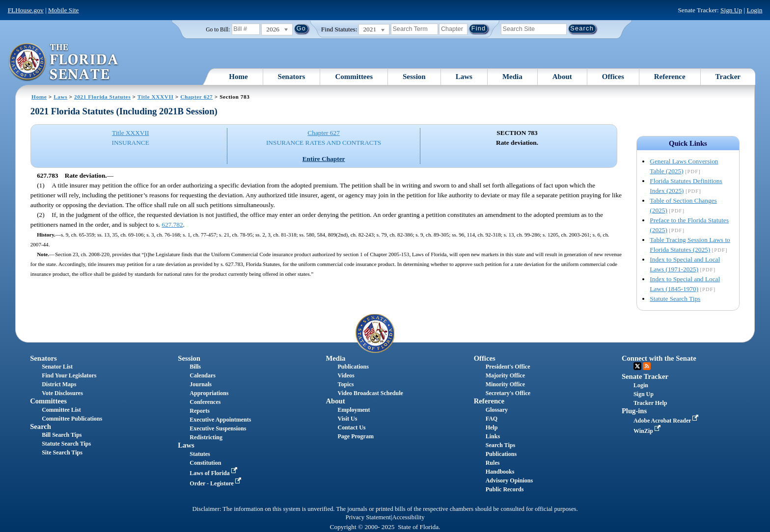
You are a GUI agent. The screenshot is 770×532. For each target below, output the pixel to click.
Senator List (57, 367)
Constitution (205, 463)
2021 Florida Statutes (102, 97)
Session (414, 77)
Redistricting (206, 437)
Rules (493, 463)
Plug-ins (634, 411)
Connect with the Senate (659, 358)
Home (238, 77)
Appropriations (209, 393)
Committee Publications (72, 419)
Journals (201, 384)
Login (754, 10)
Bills (195, 367)
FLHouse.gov (26, 10)
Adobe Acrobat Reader (667, 421)
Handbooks (500, 472)
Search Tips (500, 445)
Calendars (203, 375)
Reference (670, 77)
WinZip (648, 431)
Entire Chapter (324, 159)
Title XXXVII (156, 97)
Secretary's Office (508, 393)
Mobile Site (64, 10)
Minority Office (505, 384)
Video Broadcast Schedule (371, 393)
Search (41, 426)
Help (492, 427)
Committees (354, 77)
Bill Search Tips (62, 435)
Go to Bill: (218, 29)
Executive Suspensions (218, 428)
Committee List (61, 410)
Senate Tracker (645, 376)
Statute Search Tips (675, 299)
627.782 (172, 225)
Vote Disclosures (62, 393)
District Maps (59, 384)
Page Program (356, 436)
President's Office (508, 367)
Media (512, 77)
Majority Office (505, 375)
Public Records (505, 489)
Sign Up (731, 10)
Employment (354, 410)
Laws (464, 77)
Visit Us (348, 419)
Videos (346, 375)
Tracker (728, 77)
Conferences (205, 402)
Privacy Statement (368, 517)
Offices (613, 77)
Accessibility (409, 517)
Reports (200, 411)
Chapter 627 (196, 97)
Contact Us (352, 427)
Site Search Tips (62, 452)
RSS (647, 366)
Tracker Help (650, 403)
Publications (353, 367)
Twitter (637, 366)
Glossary (497, 410)
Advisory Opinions (509, 480)
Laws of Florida (214, 473)
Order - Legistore (216, 483)
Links (493, 436)
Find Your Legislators (69, 375)
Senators (292, 77)
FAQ (492, 419)
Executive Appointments (220, 420)
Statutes (200, 454)
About (562, 77)
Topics (346, 384)
